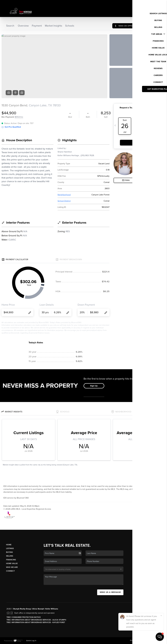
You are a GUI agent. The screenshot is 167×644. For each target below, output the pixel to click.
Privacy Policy (135, 641)
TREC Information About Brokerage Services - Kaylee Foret (36, 622)
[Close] (161, 616)
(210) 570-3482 (147, 581)
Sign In (157, 3)
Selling (10, 556)
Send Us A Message (110, 592)
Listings (10, 548)
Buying (9, 552)
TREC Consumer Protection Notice (24, 617)
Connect (10, 571)
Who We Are (12, 567)
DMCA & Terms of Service (153, 641)
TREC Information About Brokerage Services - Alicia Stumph (36, 620)
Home (9, 545)
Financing (11, 560)
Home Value (12, 563)
